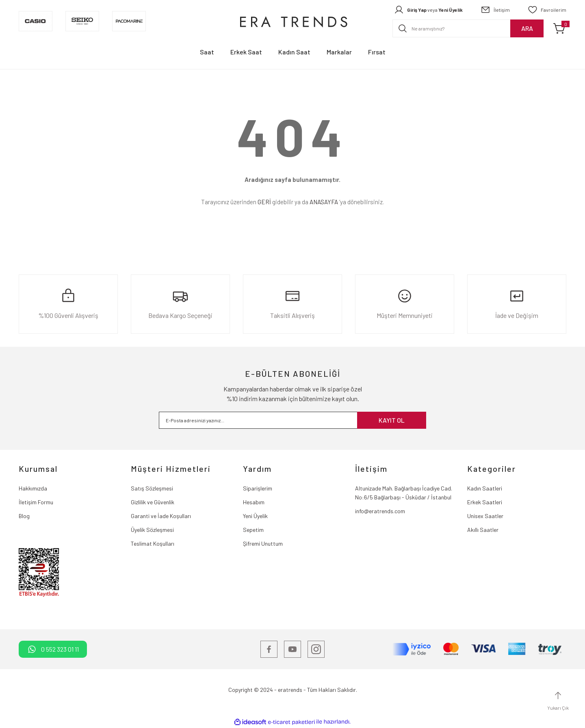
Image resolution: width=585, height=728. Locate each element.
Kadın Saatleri (485, 488)
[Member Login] (428, 10)
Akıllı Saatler (483, 530)
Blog (24, 516)
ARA (527, 28)
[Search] (468, 28)
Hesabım (254, 502)
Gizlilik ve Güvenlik (153, 502)
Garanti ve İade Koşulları (161, 516)
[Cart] (560, 28)
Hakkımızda (33, 488)
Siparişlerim (258, 488)
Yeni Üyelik (255, 516)
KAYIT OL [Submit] (392, 420)
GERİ (264, 202)
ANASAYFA (324, 202)
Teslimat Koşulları (153, 543)
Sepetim (253, 530)
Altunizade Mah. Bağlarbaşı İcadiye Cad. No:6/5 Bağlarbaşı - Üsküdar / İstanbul (404, 493)
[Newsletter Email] (292, 420)
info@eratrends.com (380, 511)
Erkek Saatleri (485, 502)
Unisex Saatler (485, 516)
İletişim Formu (36, 502)
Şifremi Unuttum (263, 543)
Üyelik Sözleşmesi (152, 530)
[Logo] (292, 21)
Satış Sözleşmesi (152, 488)
